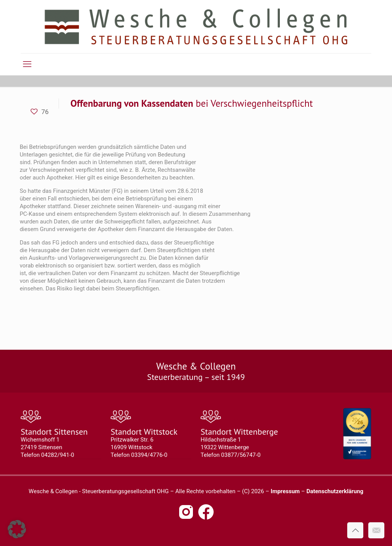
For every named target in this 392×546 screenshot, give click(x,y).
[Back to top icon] (355, 530)
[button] (17, 529)
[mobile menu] (27, 64)
